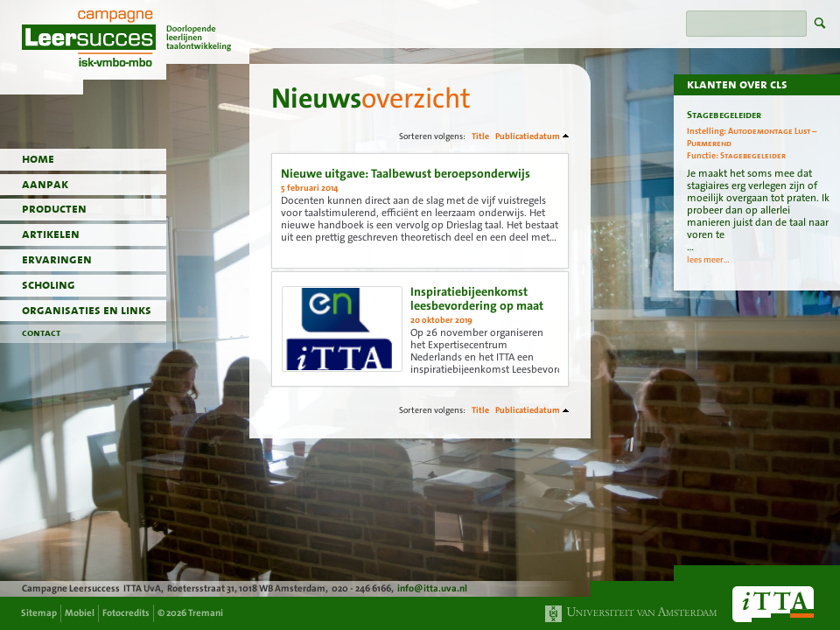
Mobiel (80, 613)
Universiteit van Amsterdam (632, 614)
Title (480, 136)
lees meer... (708, 260)
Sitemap (39, 613)
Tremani (206, 613)
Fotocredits (126, 613)
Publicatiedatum (528, 136)
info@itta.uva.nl (432, 588)
